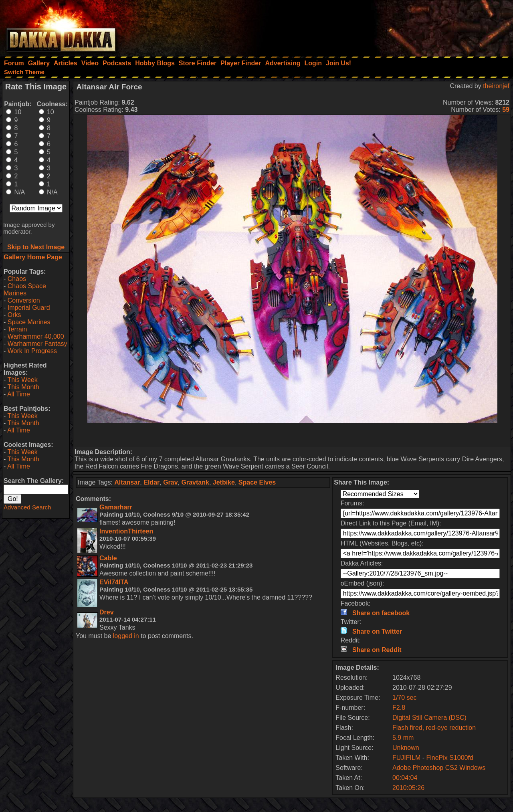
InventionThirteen (126, 531)
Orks (14, 315)
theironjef (496, 86)
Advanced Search (27, 507)
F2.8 (399, 708)
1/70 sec (404, 698)
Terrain (17, 329)
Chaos (17, 279)
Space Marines (29, 322)
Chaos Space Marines (25, 290)
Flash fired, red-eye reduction (434, 728)
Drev (107, 612)
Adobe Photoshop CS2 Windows (439, 768)
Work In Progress (32, 351)
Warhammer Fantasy (37, 344)
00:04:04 (405, 778)
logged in (126, 636)
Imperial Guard (29, 308)
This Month (23, 387)
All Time (19, 394)
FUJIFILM (406, 758)
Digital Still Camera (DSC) (429, 718)
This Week (22, 380)
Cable (108, 558)
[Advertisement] (405, 26)
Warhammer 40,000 (36, 336)
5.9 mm (403, 738)
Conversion (24, 300)
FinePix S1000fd (449, 758)
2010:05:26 (408, 788)
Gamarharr (116, 507)
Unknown (406, 748)
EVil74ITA (114, 582)
